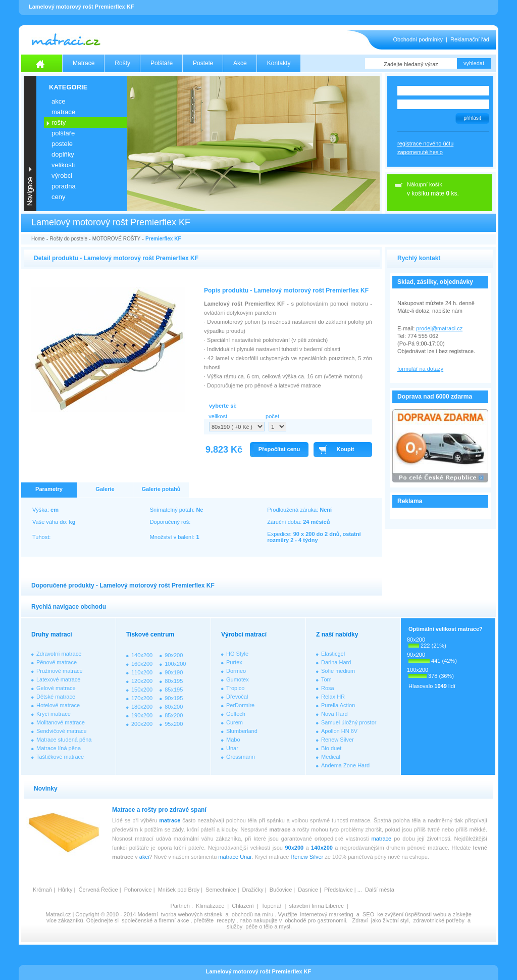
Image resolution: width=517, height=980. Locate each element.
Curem (235, 722)
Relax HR (333, 697)
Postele (203, 63)
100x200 (175, 664)
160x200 (142, 664)
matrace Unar (235, 857)
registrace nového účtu (425, 143)
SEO (368, 914)
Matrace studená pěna (64, 740)
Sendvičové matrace (62, 731)
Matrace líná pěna (59, 748)
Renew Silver (338, 740)
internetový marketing (327, 914)
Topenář (272, 906)
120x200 (142, 681)
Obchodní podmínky (418, 39)
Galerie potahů (161, 489)
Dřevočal (237, 697)
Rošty (122, 63)
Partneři (180, 906)
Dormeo (236, 671)
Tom (326, 679)
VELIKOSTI (63, 165)
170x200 (142, 698)
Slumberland (242, 731)
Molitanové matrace (61, 722)
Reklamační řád (470, 39)
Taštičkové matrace (60, 757)
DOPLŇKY (63, 154)
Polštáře (162, 63)
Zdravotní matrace (59, 654)
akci (144, 857)
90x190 (174, 672)
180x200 (142, 707)
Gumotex (238, 679)
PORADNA (64, 186)
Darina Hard (336, 662)
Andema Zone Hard (345, 765)
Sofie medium (338, 671)
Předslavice (339, 890)
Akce (240, 63)
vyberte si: (223, 406)
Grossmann (241, 757)
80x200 (174, 707)
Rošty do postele (68, 239)
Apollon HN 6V (339, 731)
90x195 (174, 698)
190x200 (142, 715)
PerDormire (240, 705)
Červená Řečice (98, 890)
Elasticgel (333, 654)
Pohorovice (138, 890)
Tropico (235, 688)
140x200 (142, 655)
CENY (58, 197)
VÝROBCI (62, 176)
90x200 (174, 655)
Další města (380, 890)
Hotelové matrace (58, 705)
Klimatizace (210, 906)
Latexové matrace (58, 679)
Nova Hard (334, 714)
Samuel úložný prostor (349, 722)
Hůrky (65, 890)
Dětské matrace (56, 697)
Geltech (236, 714)
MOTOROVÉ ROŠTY (116, 239)
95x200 (174, 724)
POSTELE (62, 144)
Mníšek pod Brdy (179, 890)
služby (235, 926)
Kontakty (279, 63)
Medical (331, 757)
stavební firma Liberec (316, 906)
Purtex (234, 662)
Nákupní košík (425, 184)
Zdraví (360, 920)
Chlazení (243, 906)
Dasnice (308, 890)
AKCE (58, 101)
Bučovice (281, 890)
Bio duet (331, 748)
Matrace (84, 63)
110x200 (142, 672)
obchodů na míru (253, 914)
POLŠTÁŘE (63, 133)
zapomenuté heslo (420, 152)
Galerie (105, 489)
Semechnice (221, 890)
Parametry (49, 489)
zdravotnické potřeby (439, 920)
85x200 (174, 715)
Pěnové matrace (57, 662)
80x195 (174, 681)
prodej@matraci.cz (439, 328)
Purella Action (338, 705)
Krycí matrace (54, 714)
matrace (170, 820)
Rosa (328, 688)
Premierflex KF (163, 239)
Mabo (233, 740)
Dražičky (253, 890)
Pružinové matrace (60, 671)
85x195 (174, 690)
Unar (232, 748)
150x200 (142, 690)
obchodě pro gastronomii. (317, 920)
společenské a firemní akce (155, 920)
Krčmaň (42, 890)
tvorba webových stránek (192, 914)
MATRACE (63, 112)
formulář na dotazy (420, 369)
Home (38, 239)
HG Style (237, 654)
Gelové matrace (56, 688)
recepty (226, 920)
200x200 (142, 724)
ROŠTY (59, 122)
